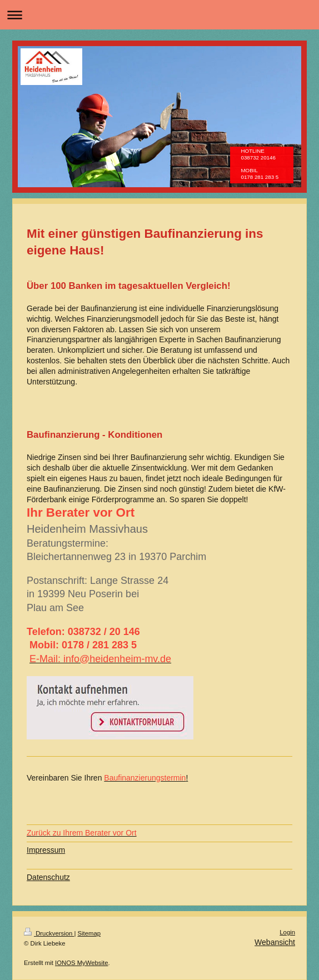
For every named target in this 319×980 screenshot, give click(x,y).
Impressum (46, 850)
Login (287, 932)
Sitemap (89, 933)
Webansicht (275, 942)
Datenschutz (48, 877)
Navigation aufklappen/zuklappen (159, 15)
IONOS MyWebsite (81, 963)
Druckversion (49, 933)
